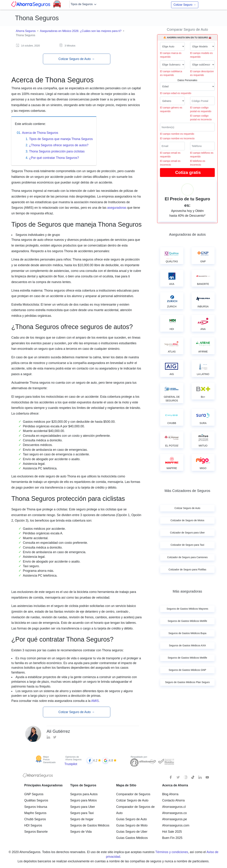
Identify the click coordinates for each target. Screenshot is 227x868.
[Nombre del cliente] (187, 127)
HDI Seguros (33, 825)
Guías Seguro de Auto (132, 819)
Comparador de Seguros (133, 794)
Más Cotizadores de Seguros (187, 491)
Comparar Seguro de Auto (187, 29)
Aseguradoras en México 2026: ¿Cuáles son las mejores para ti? (81, 31)
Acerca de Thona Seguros (40, 133)
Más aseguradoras (187, 591)
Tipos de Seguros (84, 4)
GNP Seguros (34, 794)
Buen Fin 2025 (172, 838)
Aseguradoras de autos (187, 234)
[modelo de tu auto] (202, 46)
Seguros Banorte (36, 832)
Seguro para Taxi (82, 813)
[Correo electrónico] (172, 146)
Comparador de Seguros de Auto (135, 810)
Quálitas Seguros (36, 800)
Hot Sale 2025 (172, 832)
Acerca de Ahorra (175, 785)
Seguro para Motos (84, 800)
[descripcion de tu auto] (202, 65)
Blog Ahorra (170, 794)
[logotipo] (38, 776)
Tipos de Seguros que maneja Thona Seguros (61, 139)
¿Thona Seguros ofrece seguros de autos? (59, 145)
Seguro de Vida (81, 832)
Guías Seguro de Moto (132, 825)
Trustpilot (71, 764)
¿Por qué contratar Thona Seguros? (54, 158)
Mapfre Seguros (35, 813)
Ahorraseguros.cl (174, 807)
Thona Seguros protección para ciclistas (57, 151)
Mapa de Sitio (126, 785)
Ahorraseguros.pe (175, 819)
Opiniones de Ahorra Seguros (73, 758)
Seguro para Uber (83, 807)
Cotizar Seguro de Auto (76, 59)
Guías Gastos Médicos (132, 838)
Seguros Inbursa (36, 807)
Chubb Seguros (35, 819)
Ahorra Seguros (26, 31)
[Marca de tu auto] (172, 46)
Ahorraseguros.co (174, 813)
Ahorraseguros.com (176, 825)
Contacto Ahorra (173, 800)
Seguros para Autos (84, 794)
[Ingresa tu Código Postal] (202, 101)
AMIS (95, 701)
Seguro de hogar (82, 819)
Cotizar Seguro (185, 5)
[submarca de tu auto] (172, 65)
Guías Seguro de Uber (132, 832)
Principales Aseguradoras (43, 785)
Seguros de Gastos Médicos (90, 825)
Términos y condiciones (172, 852)
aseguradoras (117, 208)
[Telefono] (202, 146)
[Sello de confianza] (166, 762)
